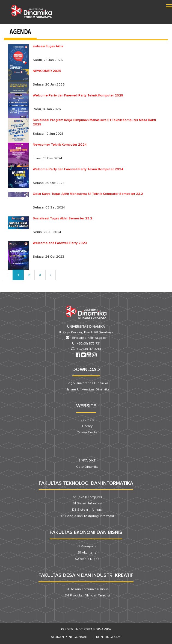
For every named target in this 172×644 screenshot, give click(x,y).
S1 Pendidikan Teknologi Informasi (88, 516)
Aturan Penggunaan (69, 637)
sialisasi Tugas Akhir (48, 46)
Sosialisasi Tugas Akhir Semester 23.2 (63, 219)
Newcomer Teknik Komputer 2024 (60, 145)
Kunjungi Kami (109, 637)
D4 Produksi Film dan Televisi (87, 596)
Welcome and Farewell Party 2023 (60, 243)
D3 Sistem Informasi (87, 510)
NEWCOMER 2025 (47, 71)
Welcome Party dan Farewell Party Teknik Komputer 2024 (78, 169)
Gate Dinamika (87, 467)
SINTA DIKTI (87, 461)
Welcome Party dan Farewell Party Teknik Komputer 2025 (78, 96)
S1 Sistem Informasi (87, 504)
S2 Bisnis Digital (88, 559)
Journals (88, 420)
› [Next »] (50, 275)
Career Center (88, 433)
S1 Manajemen (88, 546)
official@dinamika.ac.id (89, 338)
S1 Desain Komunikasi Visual (88, 589)
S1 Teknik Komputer (88, 497)
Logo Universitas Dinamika (87, 383)
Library (87, 426)
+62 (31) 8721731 (88, 344)
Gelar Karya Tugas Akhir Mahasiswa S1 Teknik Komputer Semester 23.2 (88, 194)
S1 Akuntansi (88, 553)
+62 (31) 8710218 (89, 349)
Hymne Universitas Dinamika (88, 390)
